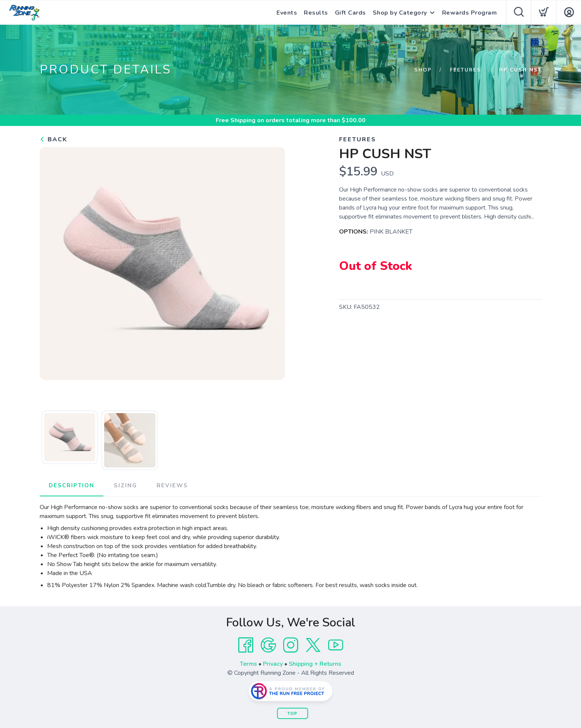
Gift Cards (350, 13)
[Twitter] (313, 645)
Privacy (273, 664)
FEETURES (465, 70)
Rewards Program (470, 13)
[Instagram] (291, 645)
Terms (248, 664)
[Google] (268, 645)
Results (316, 13)
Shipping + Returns (315, 664)
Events (287, 13)
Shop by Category (400, 13)
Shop (423, 70)
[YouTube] (336, 645)
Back (54, 139)
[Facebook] (246, 645)
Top (292, 714)
